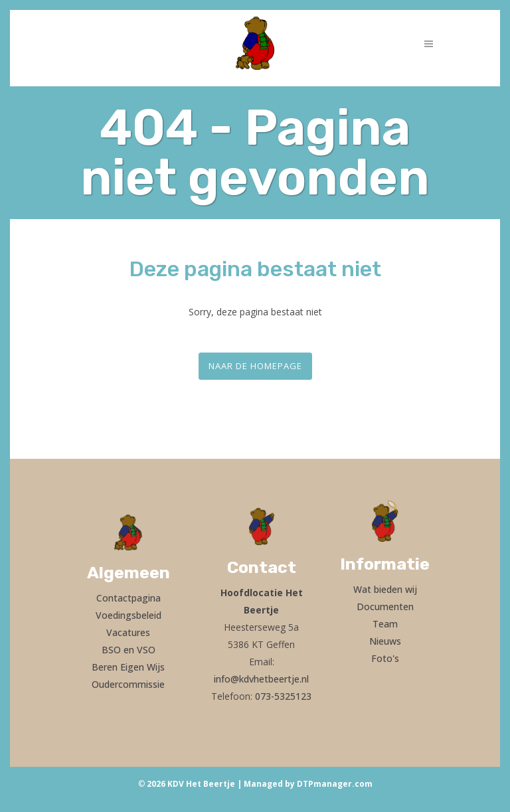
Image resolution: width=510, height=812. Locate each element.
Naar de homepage (255, 366)
